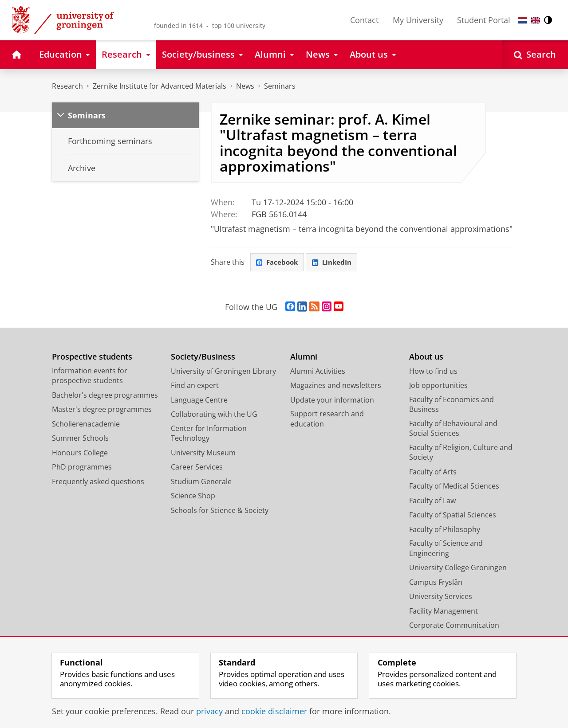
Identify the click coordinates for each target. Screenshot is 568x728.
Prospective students (92, 358)
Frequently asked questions (98, 483)
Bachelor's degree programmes (105, 396)
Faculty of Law (432, 502)
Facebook (279, 263)
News (245, 86)
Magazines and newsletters (336, 387)
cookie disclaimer (274, 711)
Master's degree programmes (102, 411)
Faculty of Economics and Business (452, 406)
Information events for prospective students (90, 377)
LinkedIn (336, 263)
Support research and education (327, 420)
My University (418, 20)
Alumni (304, 358)
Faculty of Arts (433, 473)
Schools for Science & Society (220, 512)
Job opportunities (438, 387)
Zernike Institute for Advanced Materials (160, 86)
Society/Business (203, 358)
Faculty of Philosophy (445, 531)
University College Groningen (458, 569)
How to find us (433, 372)
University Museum (203, 454)
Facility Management (444, 612)
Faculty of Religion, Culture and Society (461, 454)
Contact (364, 20)
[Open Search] (535, 55)
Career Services (197, 468)
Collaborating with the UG (214, 415)
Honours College (80, 454)
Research (67, 86)
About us (426, 358)
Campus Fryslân (436, 583)
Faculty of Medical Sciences (454, 487)
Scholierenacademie (86, 425)
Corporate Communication (454, 626)
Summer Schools (80, 439)
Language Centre (199, 401)
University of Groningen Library (223, 372)
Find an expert (195, 387)
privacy (209, 711)
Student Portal (484, 20)
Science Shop (193, 497)
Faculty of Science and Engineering (446, 550)
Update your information (332, 401)
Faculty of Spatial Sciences (453, 516)
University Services (441, 598)
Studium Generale (201, 483)
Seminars (280, 86)
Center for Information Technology (209, 435)
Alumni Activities (318, 372)
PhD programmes (82, 468)
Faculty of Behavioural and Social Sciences (453, 430)
